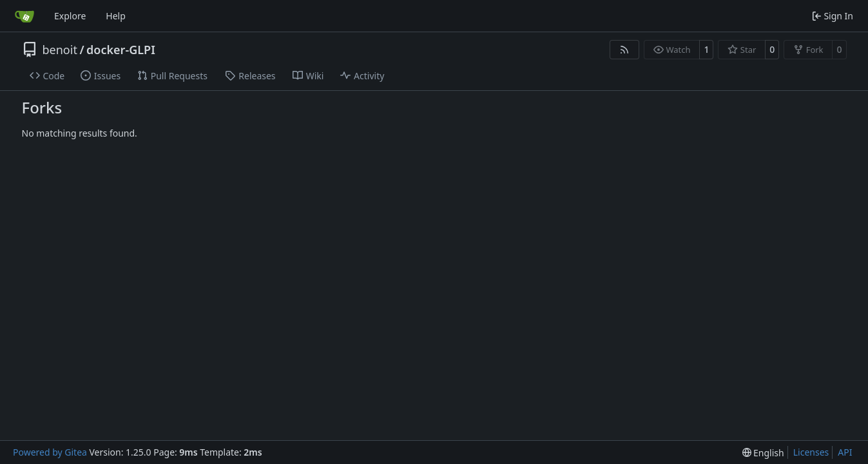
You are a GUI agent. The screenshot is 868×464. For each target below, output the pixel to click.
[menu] (763, 453)
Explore (70, 16)
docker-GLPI (121, 50)
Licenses (811, 452)
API (845, 452)
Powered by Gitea (50, 452)
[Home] (24, 16)
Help (116, 16)
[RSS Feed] (624, 50)
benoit (60, 50)
